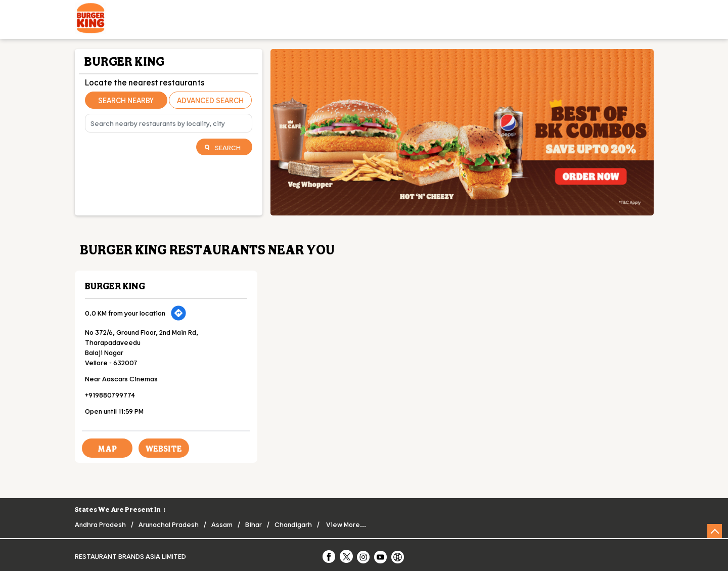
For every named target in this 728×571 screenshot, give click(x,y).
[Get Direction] (178, 313)
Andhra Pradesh (100, 524)
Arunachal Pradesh (169, 524)
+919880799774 (110, 395)
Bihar (254, 524)
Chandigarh (293, 524)
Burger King (115, 286)
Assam (222, 524)
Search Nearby (126, 100)
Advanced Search (210, 100)
